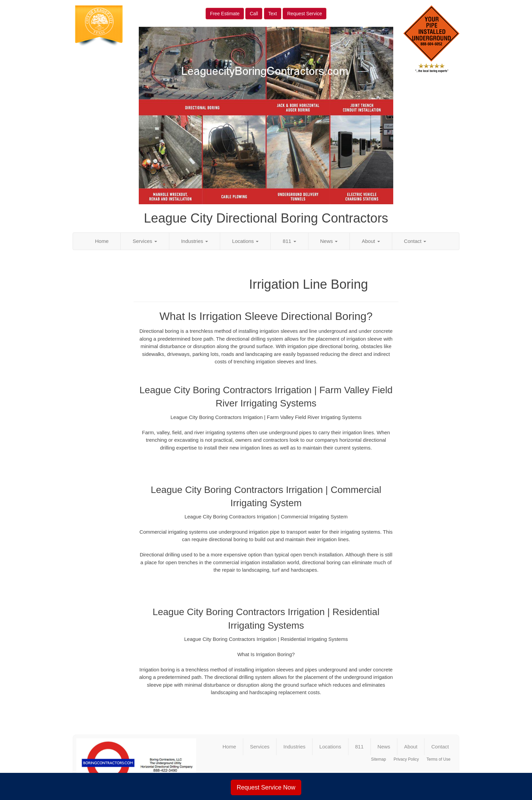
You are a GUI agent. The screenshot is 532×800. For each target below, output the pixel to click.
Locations (245, 241)
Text (273, 14)
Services (145, 241)
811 (289, 241)
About (371, 241)
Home (102, 241)
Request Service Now (266, 787)
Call (254, 14)
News (329, 241)
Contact (415, 241)
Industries (195, 241)
